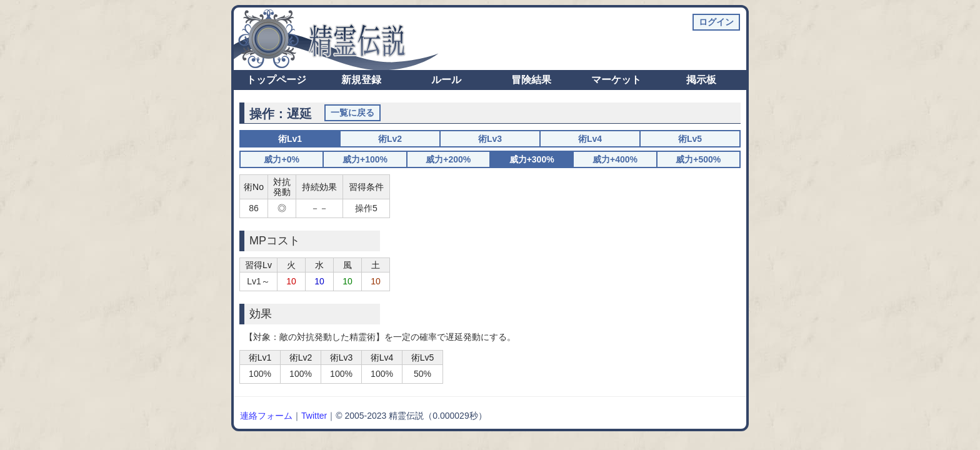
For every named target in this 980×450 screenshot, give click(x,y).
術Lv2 (390, 139)
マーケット (616, 80)
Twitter (314, 416)
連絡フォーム (266, 416)
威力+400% (615, 159)
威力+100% (365, 159)
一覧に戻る (352, 112)
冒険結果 (531, 80)
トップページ (276, 80)
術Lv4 (590, 139)
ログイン (716, 22)
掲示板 (701, 80)
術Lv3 (490, 139)
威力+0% (281, 159)
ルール (446, 80)
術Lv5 (690, 139)
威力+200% (448, 159)
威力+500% (698, 159)
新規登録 (361, 80)
